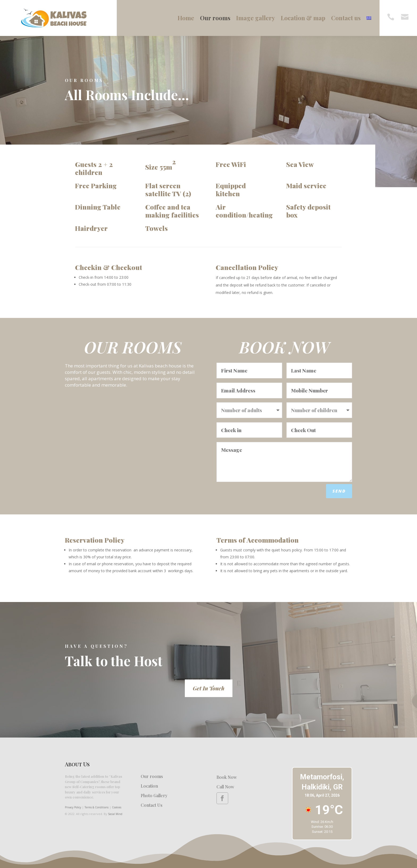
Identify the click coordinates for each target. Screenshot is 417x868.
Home (186, 18)
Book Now (227, 777)
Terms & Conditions (97, 807)
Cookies (117, 807)
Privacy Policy (73, 807)
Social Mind (115, 814)
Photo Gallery (154, 795)
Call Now (225, 787)
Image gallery (256, 18)
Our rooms (215, 18)
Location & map (303, 18)
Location (149, 786)
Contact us (346, 18)
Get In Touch (209, 688)
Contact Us (152, 805)
